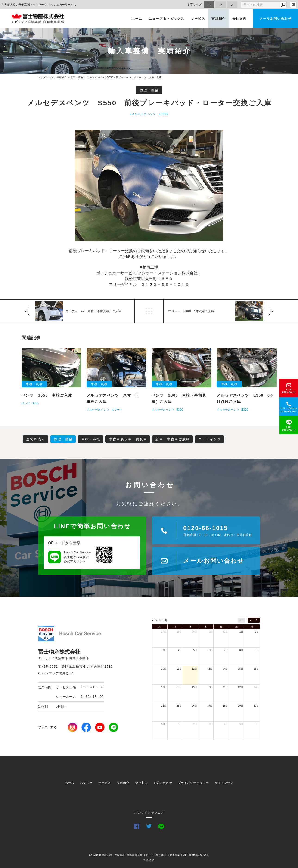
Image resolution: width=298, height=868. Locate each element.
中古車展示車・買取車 (128, 439)
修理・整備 (149, 90)
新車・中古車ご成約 (173, 439)
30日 (210, 632)
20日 (210, 687)
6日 (211, 650)
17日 (164, 687)
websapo (149, 860)
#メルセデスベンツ (143, 114)
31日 (225, 632)
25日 (179, 706)
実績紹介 (219, 19)
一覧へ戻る (149, 311)
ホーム (137, 19)
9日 (257, 650)
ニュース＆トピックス (167, 19)
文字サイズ (195, 5)
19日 (195, 687)
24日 (164, 706)
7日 (226, 650)
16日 (256, 669)
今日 (241, 620)
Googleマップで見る (56, 673)
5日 (195, 650)
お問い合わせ (163, 783)
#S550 (163, 114)
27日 (164, 632)
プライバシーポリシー (193, 783)
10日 (164, 669)
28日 (179, 632)
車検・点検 (91, 439)
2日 (257, 632)
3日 (165, 650)
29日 (195, 632)
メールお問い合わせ (275, 19)
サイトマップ (224, 783)
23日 (256, 687)
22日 (241, 687)
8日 (241, 650)
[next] (257, 620)
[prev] (251, 620)
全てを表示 (36, 439)
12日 (195, 669)
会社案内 (239, 19)
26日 (195, 706)
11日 (179, 669)
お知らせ (86, 783)
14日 (225, 669)
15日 (241, 669)
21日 (225, 687)
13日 (210, 669)
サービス (198, 19)
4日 (180, 650)
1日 (241, 632)
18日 (179, 687)
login (293, 5)
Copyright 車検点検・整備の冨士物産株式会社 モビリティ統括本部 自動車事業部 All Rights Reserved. (149, 855)
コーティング (210, 439)
